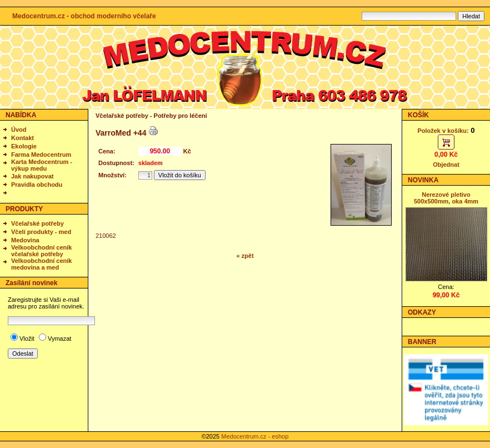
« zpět (245, 256)
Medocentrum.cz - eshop (255, 436)
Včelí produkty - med (41, 232)
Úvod (19, 130)
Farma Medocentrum (41, 155)
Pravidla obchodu (37, 185)
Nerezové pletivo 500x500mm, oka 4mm (446, 198)
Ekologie (24, 146)
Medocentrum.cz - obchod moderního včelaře (84, 16)
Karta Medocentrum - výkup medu (42, 165)
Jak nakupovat (32, 176)
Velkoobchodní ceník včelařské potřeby (41, 251)
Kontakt (22, 138)
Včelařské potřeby (37, 223)
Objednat (446, 165)
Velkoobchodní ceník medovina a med (41, 264)
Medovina (25, 240)
